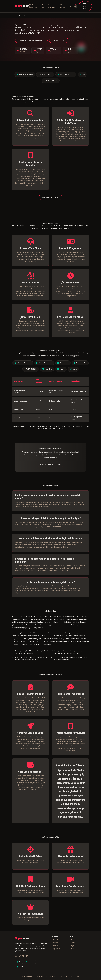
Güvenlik (72, 943)
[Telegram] (27, 956)
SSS (82, 74)
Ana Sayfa (18, 15)
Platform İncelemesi (33, 6)
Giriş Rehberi (56, 949)
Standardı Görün (59, 40)
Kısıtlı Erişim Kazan (85, 6)
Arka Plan (42, 6)
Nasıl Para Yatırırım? (66, 74)
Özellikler (55, 940)
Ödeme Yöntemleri (52, 6)
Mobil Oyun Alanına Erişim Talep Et (31, 40)
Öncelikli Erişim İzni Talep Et (50, 464)
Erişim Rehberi (63, 6)
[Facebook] (23, 956)
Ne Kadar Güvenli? (46, 74)
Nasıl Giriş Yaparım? (25, 74)
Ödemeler (55, 946)
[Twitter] (16, 956)
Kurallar (72, 949)
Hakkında (55, 943)
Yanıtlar (72, 6)
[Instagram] (20, 956)
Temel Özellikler (51, 81)
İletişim (72, 946)
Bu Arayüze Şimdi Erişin (51, 197)
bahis (22, 6)
